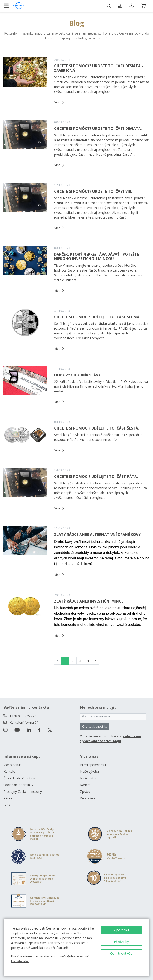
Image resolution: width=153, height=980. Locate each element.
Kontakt (9, 771)
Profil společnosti (93, 765)
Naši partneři (90, 778)
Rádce (8, 798)
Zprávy (85, 791)
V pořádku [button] (121, 930)
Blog (7, 805)
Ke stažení (88, 798)
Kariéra (85, 785)
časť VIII (128, 154)
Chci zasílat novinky (95, 727)
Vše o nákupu (13, 765)
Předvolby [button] (121, 942)
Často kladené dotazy (20, 778)
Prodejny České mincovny (23, 791)
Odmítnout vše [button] (121, 953)
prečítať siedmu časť (111, 217)
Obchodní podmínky (18, 785)
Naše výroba (89, 771)
